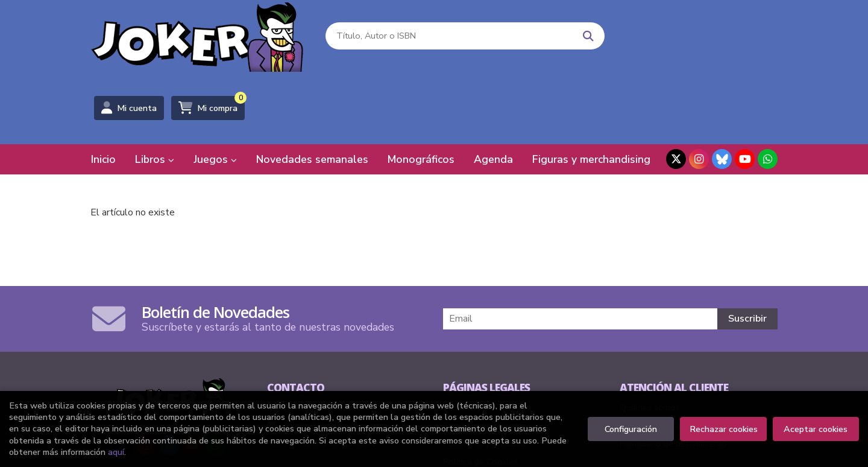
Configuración (631, 429)
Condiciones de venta (485, 354)
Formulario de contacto (322, 372)
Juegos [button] (215, 87)
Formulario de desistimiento (673, 372)
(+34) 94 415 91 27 (323, 335)
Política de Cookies (480, 390)
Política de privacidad (484, 372)
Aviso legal (465, 335)
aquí (116, 452)
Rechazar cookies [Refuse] (724, 429)
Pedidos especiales (657, 354)
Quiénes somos (650, 335)
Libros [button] (155, 87)
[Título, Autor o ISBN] (447, 37)
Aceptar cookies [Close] (816, 429)
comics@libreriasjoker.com (326, 354)
